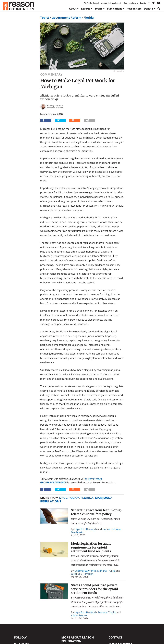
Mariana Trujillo (106, 571)
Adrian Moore (79, 615)
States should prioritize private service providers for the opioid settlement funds (94, 589)
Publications (115, 9)
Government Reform (67, 18)
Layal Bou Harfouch (86, 529)
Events (143, 3)
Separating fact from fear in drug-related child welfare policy (97, 512)
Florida (89, 18)
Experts (86, 9)
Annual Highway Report (111, 3)
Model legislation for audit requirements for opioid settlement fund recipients (91, 547)
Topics (99, 9)
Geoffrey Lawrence (53, 482)
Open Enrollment (131, 3)
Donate (148, 9)
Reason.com (134, 9)
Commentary (51, 74)
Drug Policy (69, 498)
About (73, 9)
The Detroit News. (93, 479)
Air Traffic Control (91, 3)
